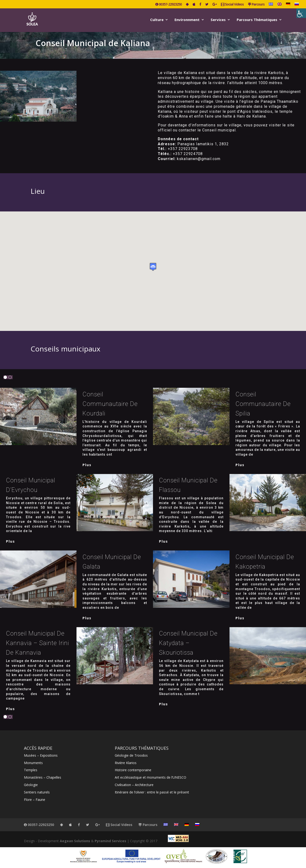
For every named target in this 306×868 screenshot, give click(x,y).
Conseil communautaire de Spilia (263, 404)
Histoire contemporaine (133, 770)
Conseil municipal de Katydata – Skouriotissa (188, 643)
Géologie (31, 785)
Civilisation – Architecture (134, 785)
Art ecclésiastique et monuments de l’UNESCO (150, 777)
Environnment (187, 20)
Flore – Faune (35, 800)
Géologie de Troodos (131, 755)
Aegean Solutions (75, 841)
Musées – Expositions (41, 755)
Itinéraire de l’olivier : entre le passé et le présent (152, 792)
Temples (31, 770)
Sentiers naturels (37, 792)
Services (218, 20)
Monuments (33, 763)
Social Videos (232, 5)
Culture (157, 20)
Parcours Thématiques (257, 20)
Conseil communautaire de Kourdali (110, 404)
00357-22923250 (169, 5)
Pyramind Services (110, 841)
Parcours (256, 5)
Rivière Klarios (126, 763)
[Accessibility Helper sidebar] (301, 13)
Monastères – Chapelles (43, 777)
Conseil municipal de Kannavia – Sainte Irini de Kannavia (38, 643)
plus (87, 465)
